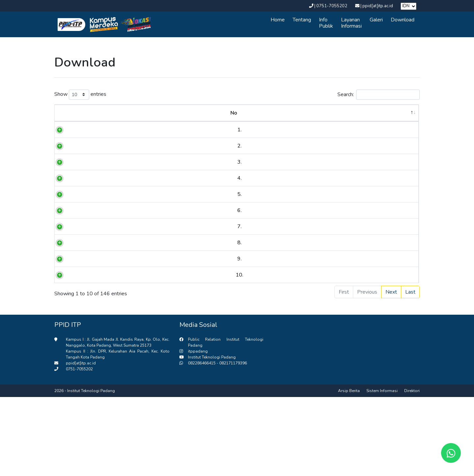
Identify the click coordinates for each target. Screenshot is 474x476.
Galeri (376, 20)
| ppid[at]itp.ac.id (375, 6)
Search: (379, 95)
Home (278, 20)
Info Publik (326, 23)
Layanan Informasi (351, 23)
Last (410, 371)
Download (403, 20)
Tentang (302, 20)
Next (391, 371)
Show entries (80, 95)
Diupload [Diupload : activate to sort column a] (392, 113)
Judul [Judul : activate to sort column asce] (202, 113)
